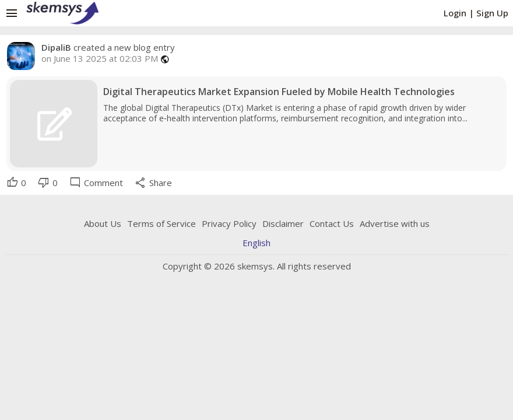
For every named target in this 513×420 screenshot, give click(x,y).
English (256, 243)
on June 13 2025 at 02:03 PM (100, 59)
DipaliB (56, 47)
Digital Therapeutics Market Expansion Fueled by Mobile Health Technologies (279, 92)
